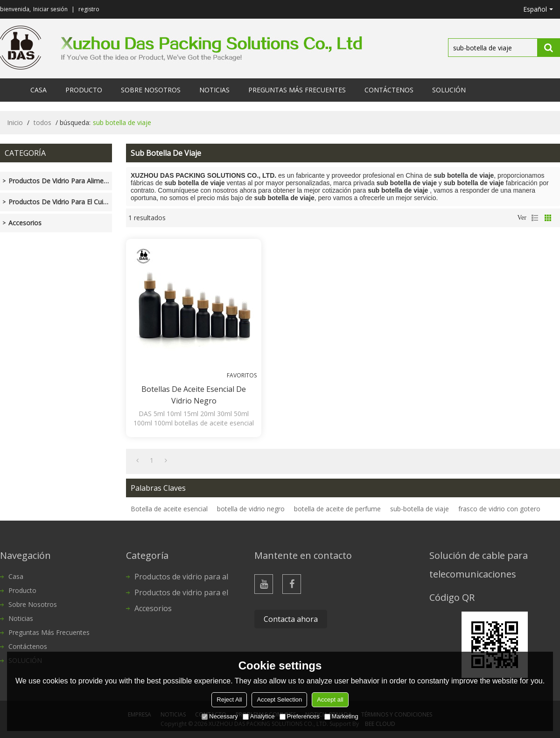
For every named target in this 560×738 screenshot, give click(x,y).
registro (89, 9)
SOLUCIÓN (449, 90)
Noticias (214, 90)
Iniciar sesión (50, 9)
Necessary (220, 716)
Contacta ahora (291, 619)
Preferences (300, 716)
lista (535, 218)
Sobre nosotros (151, 90)
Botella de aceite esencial (169, 509)
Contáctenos (389, 90)
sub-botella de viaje (420, 509)
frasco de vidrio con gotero (499, 509)
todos (42, 122)
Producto (84, 90)
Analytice (259, 716)
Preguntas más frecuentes (297, 90)
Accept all (330, 700)
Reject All (229, 700)
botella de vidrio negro (251, 509)
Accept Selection (279, 700)
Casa (38, 90)
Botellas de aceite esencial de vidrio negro (194, 395)
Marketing (341, 716)
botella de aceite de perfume (337, 509)
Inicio (15, 122)
